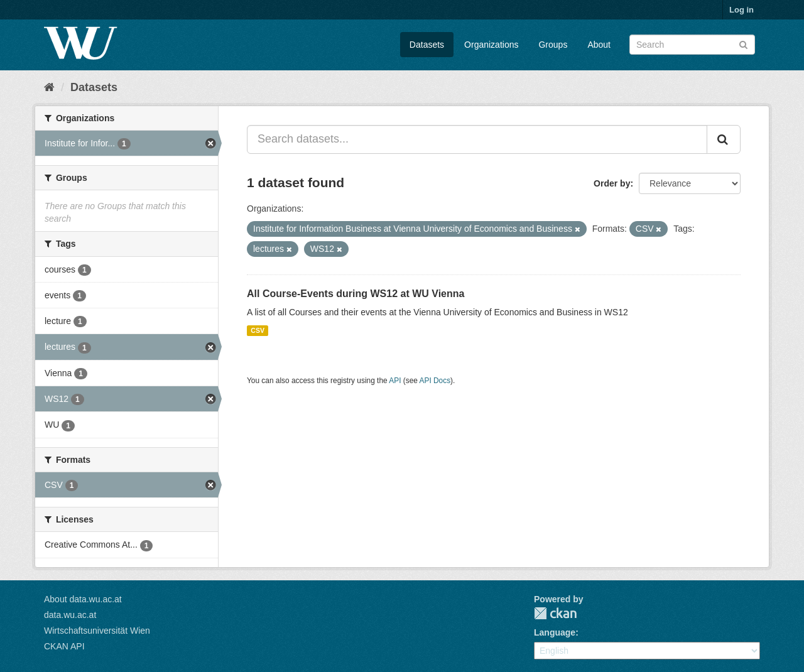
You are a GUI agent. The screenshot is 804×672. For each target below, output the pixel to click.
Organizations (491, 45)
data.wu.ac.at (70, 615)
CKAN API (64, 646)
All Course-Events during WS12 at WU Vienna (356, 294)
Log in (742, 10)
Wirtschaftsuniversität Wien (97, 631)
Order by (612, 183)
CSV (258, 330)
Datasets (427, 45)
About (599, 45)
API (395, 381)
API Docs (435, 381)
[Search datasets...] (477, 139)
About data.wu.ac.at (83, 599)
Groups (553, 45)
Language (555, 632)
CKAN (555, 613)
